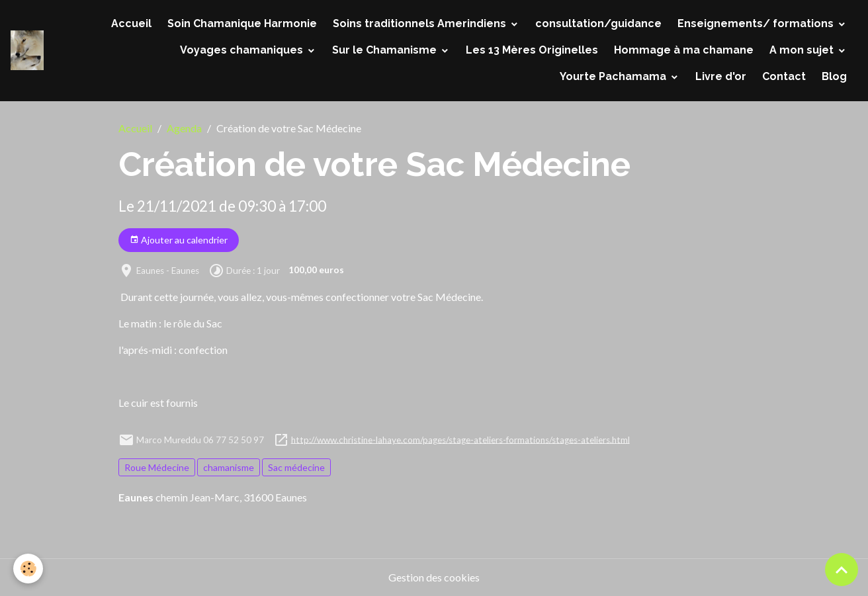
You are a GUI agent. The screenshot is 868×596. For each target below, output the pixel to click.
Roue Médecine (157, 467)
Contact (784, 76)
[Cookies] (28, 569)
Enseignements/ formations (757, 23)
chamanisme (229, 467)
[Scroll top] (842, 570)
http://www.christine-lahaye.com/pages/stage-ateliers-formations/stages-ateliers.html (460, 439)
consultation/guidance (598, 23)
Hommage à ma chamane (684, 50)
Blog (834, 76)
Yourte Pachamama (614, 76)
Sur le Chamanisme (386, 50)
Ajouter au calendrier (179, 240)
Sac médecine (296, 467)
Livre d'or (721, 76)
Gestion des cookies (434, 577)
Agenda (184, 128)
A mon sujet (803, 50)
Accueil (131, 23)
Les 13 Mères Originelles (532, 50)
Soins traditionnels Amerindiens (421, 23)
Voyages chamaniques (243, 50)
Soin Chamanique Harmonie (242, 23)
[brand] (27, 50)
